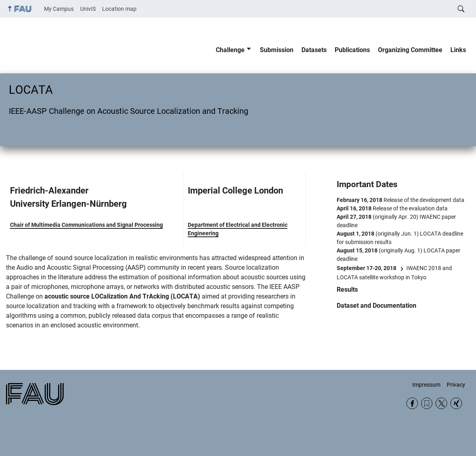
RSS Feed (427, 403)
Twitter (441, 403)
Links (458, 50)
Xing (456, 403)
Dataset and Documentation (377, 306)
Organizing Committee (410, 50)
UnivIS (88, 9)
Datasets (314, 50)
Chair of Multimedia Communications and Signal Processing (86, 225)
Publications (352, 50)
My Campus (59, 9)
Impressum (426, 385)
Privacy (456, 385)
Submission (277, 50)
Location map (119, 9)
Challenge (230, 50)
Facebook (412, 403)
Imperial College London (235, 191)
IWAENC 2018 (424, 268)
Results (347, 290)
